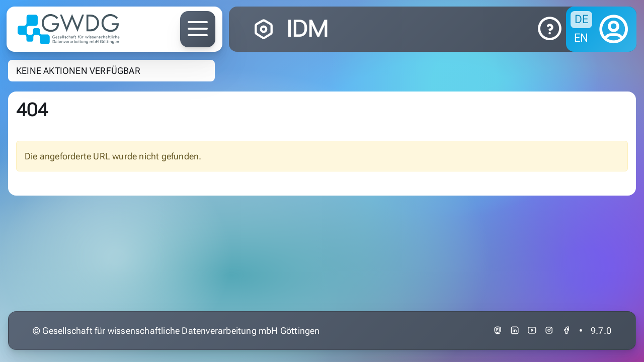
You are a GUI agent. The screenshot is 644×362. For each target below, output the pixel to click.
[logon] (614, 29)
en (581, 38)
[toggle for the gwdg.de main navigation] (198, 29)
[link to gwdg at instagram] (549, 331)
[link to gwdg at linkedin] (515, 331)
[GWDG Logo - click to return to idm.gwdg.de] (69, 29)
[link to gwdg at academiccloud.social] (498, 331)
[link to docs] (550, 29)
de (581, 19)
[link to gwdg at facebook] (567, 331)
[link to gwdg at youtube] (532, 331)
